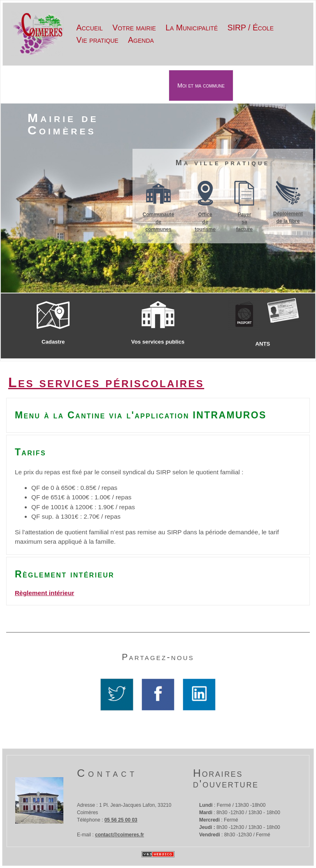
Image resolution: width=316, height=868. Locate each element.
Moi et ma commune (201, 85)
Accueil (90, 28)
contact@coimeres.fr (120, 835)
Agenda (141, 40)
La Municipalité (192, 28)
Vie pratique (98, 40)
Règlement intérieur (44, 593)
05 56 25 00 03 (121, 820)
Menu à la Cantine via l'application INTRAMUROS (141, 415)
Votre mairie (134, 28)
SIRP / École (251, 28)
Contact (107, 773)
